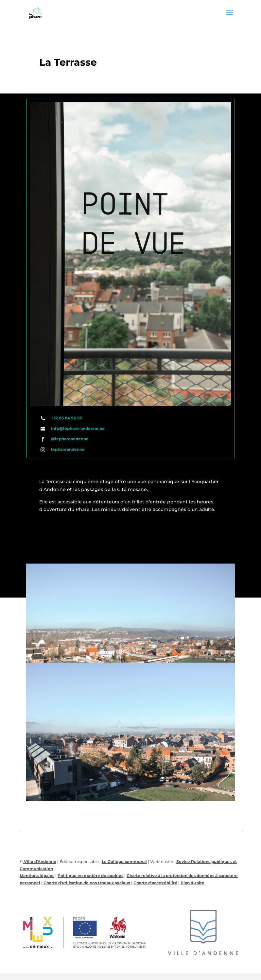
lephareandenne (68, 449)
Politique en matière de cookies (90, 876)
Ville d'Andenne (40, 862)
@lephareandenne (70, 439)
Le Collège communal (124, 862)
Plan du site (192, 883)
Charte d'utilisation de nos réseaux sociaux (87, 883)
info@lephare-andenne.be (78, 428)
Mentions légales (37, 876)
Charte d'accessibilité (155, 883)
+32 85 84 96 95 (67, 418)
